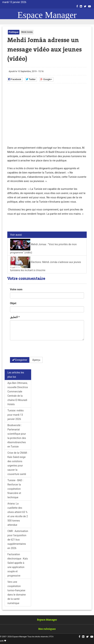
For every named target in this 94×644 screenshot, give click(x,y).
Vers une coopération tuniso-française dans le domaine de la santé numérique (17, 593)
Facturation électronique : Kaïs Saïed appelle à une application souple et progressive (18, 565)
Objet (13, 303)
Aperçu (36, 360)
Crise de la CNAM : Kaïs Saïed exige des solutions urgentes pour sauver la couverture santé (18, 463)
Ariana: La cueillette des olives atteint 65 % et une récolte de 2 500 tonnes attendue (18, 514)
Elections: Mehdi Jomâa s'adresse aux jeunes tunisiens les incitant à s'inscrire (46, 264)
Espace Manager (47, 15)
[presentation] (37, 350)
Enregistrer (20, 360)
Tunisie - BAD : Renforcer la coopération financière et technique (15, 489)
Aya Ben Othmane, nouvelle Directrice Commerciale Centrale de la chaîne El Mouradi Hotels (18, 394)
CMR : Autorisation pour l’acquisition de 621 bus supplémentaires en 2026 (18, 540)
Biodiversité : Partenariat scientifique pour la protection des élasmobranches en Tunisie (17, 436)
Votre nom (16, 289)
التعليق (15, 317)
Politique (14, 32)
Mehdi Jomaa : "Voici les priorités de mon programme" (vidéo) (43, 246)
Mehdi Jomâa (27, 32)
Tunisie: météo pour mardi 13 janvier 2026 (16, 415)
